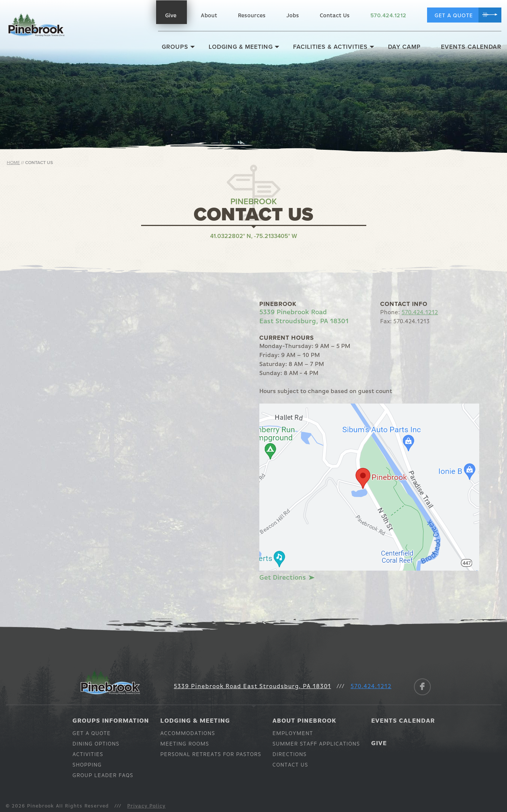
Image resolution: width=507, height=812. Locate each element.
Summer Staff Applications (316, 744)
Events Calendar (471, 47)
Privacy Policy (146, 806)
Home (13, 163)
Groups (175, 47)
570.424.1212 (388, 15)
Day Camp (404, 47)
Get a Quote (454, 16)
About (209, 16)
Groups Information (111, 721)
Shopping (87, 765)
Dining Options (96, 744)
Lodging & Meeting (241, 47)
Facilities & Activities (330, 47)
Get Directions (286, 578)
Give (171, 16)
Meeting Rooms (185, 744)
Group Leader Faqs (103, 775)
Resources (252, 16)
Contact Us (335, 16)
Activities (88, 754)
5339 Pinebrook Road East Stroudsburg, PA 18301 (252, 687)
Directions (290, 754)
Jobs (293, 16)
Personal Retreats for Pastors (211, 754)
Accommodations (188, 733)
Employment (293, 733)
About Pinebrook (304, 721)
